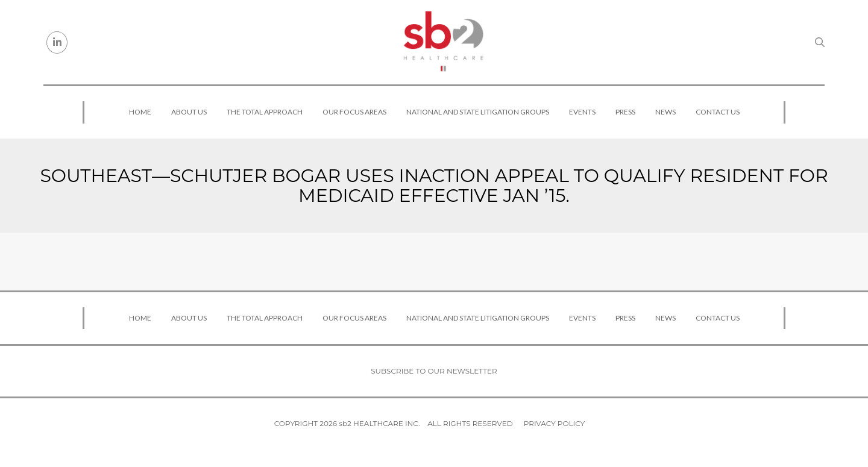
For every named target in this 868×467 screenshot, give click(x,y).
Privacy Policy (554, 423)
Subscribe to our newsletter (434, 371)
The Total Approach (265, 112)
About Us (189, 112)
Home (140, 112)
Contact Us (718, 112)
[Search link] (820, 42)
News (665, 112)
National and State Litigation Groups (478, 112)
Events (582, 112)
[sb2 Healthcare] (443, 42)
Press (625, 112)
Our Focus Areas (354, 112)
